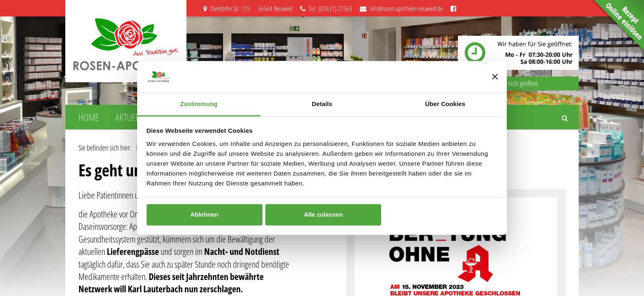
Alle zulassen (323, 215)
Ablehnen (204, 215)
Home (89, 117)
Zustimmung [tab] (199, 104)
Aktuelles (133, 117)
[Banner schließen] (495, 77)
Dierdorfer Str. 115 (227, 9)
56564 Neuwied (275, 9)
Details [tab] (322, 104)
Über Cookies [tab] (445, 104)
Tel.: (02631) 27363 (326, 9)
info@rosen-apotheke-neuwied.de (401, 9)
